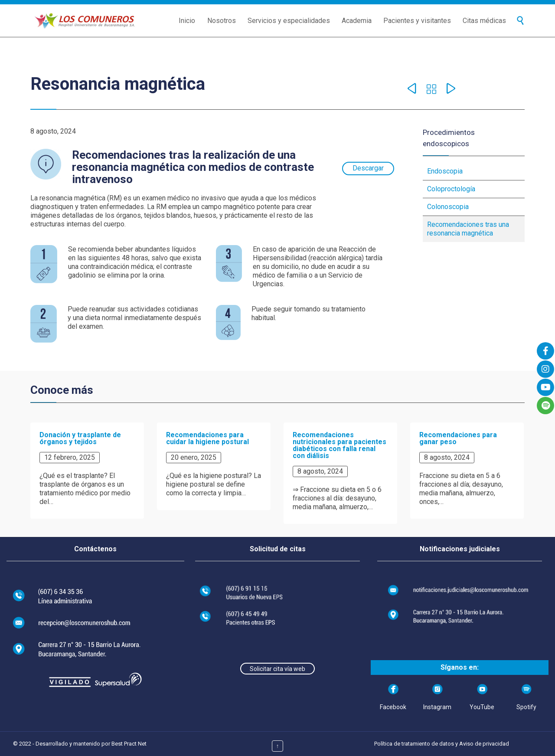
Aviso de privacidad (484, 744)
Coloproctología (451, 189)
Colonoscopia (448, 207)
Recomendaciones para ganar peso (458, 438)
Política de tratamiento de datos (414, 744)
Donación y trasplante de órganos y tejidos (80, 438)
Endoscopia (445, 171)
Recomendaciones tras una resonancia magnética (468, 229)
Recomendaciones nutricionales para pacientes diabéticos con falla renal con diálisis (340, 445)
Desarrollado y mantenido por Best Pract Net (91, 744)
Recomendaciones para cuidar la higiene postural (207, 438)
